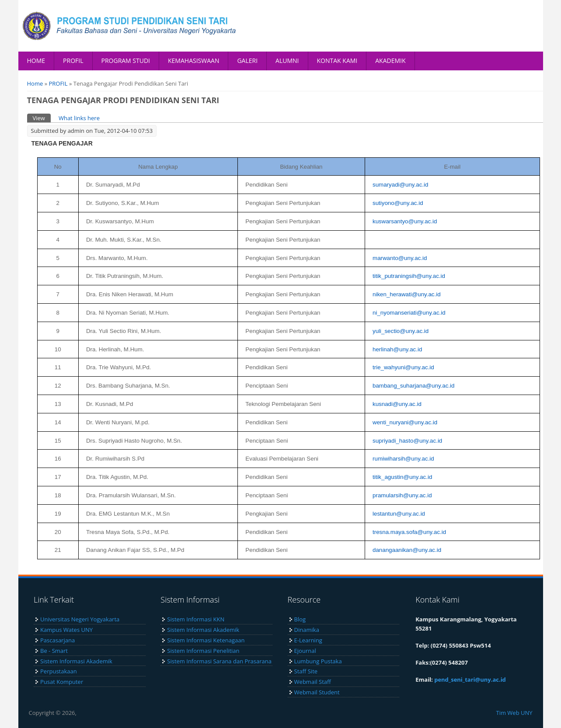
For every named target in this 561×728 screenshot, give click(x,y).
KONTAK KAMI (337, 61)
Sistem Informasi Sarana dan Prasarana (219, 661)
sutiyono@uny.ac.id (398, 203)
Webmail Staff (313, 682)
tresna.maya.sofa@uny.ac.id (409, 532)
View (42, 118)
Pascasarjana (57, 640)
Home (35, 83)
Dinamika (307, 630)
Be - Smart (54, 651)
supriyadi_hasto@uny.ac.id (407, 441)
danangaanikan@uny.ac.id (407, 550)
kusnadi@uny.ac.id (397, 404)
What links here (79, 118)
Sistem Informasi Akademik (76, 661)
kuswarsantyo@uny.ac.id (405, 221)
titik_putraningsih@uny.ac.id (409, 276)
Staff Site (306, 671)
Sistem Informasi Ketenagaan (206, 640)
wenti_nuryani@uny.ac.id (405, 422)
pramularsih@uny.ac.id (402, 495)
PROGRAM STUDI (126, 61)
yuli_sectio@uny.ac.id (401, 331)
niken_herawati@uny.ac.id (407, 294)
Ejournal (305, 651)
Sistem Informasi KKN (196, 619)
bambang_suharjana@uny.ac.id (413, 386)
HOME (36, 61)
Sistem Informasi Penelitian (203, 651)
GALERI (247, 61)
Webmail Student (317, 692)
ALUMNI (287, 61)
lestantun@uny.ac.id (399, 514)
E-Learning (308, 640)
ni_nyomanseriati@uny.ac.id (409, 313)
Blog (300, 619)
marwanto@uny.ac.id (400, 258)
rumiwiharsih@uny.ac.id (403, 459)
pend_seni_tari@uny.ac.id (470, 679)
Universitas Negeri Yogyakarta (80, 619)
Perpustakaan (59, 671)
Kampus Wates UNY (66, 630)
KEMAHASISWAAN (193, 61)
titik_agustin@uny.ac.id (402, 477)
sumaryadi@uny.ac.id (400, 185)
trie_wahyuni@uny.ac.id (403, 367)
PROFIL (73, 61)
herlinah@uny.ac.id (397, 349)
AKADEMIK (390, 61)
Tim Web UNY (514, 713)
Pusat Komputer (62, 682)
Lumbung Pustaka (318, 661)
